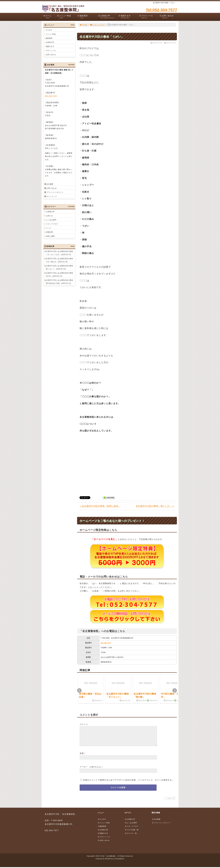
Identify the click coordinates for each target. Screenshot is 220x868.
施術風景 (87, 17)
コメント (84, 724)
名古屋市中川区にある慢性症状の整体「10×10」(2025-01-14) (59, 274)
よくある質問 (51, 220)
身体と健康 (50, 236)
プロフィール (148, 17)
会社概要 (50, 184)
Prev (79, 691)
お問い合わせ (169, 17)
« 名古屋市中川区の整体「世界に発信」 (100, 506)
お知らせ (49, 216)
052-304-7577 (106, 643)
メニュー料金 (66, 17)
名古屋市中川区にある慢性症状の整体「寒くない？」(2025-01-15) (59, 267)
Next (175, 691)
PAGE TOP (170, 802)
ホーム (49, 17)
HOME (84, 25)
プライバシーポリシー (55, 192)
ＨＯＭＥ (49, 30)
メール (83, 770)
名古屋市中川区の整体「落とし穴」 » (155, 506)
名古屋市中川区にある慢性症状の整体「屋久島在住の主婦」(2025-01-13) (59, 282)
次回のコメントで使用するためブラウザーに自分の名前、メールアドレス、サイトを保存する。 (128, 783)
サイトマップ (52, 196)
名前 (82, 757)
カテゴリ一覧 (131, 837)
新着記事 (49, 232)
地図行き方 (128, 17)
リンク (49, 228)
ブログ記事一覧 (132, 833)
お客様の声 (107, 17)
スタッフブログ (97, 25)
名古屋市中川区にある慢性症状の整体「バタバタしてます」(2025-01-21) (59, 253)
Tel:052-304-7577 (161, 10)
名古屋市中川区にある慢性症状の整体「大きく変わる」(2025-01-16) (59, 260)
